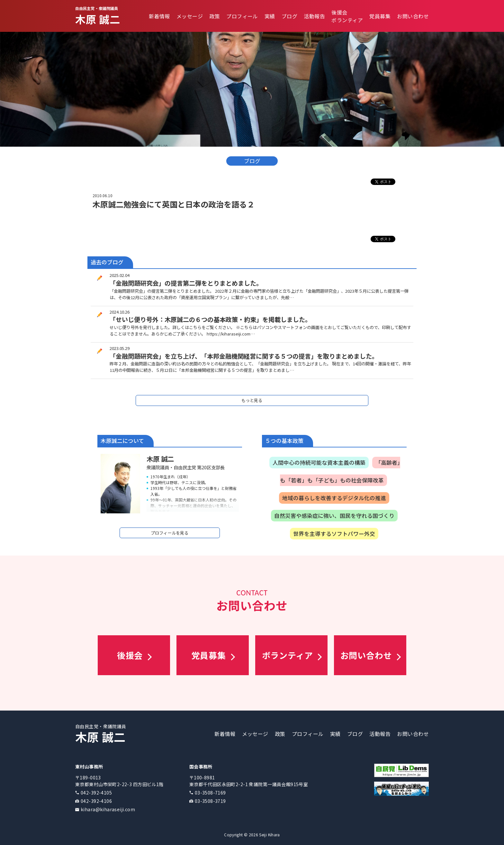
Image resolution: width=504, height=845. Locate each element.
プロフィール (242, 16)
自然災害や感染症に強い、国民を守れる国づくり (334, 516)
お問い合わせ (413, 16)
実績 (270, 16)
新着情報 (159, 16)
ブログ (289, 16)
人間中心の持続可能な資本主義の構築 (319, 463)
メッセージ (190, 16)
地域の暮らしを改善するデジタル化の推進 (334, 498)
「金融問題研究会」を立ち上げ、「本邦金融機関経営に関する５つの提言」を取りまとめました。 (244, 356)
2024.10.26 (120, 312)
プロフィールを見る (170, 533)
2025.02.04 (120, 275)
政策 (215, 16)
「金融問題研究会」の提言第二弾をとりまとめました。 (186, 283)
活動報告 (314, 16)
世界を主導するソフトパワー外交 (334, 534)
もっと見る (252, 400)
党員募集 (380, 16)
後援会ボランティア (347, 16)
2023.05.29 (120, 348)
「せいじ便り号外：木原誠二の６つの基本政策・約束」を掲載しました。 (210, 319)
